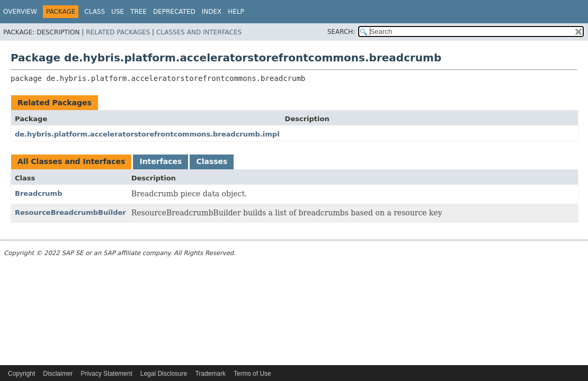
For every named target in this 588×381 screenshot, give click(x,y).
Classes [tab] (212, 161)
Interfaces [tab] (161, 161)
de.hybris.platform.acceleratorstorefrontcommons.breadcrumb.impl (147, 134)
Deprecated (174, 12)
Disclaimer (58, 374)
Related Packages (118, 32)
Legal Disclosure (164, 374)
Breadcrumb (38, 193)
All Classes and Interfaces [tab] (71, 161)
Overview (20, 12)
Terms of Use (252, 374)
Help (236, 12)
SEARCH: (341, 32)
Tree (139, 12)
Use (118, 12)
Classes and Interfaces (199, 32)
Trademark (210, 374)
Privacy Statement (106, 374)
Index (212, 12)
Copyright (21, 374)
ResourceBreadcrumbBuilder (70, 212)
